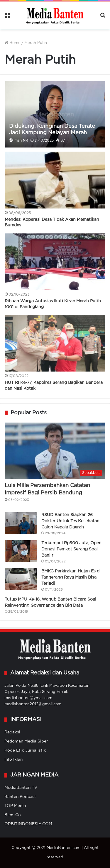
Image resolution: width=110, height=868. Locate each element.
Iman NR (21, 141)
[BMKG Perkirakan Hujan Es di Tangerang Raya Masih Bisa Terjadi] (21, 579)
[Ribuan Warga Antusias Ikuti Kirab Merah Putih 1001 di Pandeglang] (55, 262)
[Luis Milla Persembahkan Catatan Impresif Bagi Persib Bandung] (55, 451)
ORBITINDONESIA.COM (28, 824)
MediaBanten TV (21, 788)
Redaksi (12, 732)
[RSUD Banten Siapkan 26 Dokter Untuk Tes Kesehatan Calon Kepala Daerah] (21, 523)
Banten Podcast (20, 797)
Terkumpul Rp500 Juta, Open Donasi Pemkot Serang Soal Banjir (71, 549)
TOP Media (15, 806)
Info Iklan (13, 759)
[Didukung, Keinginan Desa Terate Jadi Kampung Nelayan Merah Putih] (55, 114)
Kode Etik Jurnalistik (25, 750)
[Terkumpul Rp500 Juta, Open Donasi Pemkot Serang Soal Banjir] (21, 551)
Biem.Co (13, 815)
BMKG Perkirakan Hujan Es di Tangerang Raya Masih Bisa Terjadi (71, 577)
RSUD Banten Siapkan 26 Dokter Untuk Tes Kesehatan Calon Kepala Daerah (70, 521)
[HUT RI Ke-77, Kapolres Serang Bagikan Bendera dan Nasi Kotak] (55, 343)
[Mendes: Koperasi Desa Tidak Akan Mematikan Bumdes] (55, 180)
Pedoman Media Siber (26, 741)
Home (13, 43)
